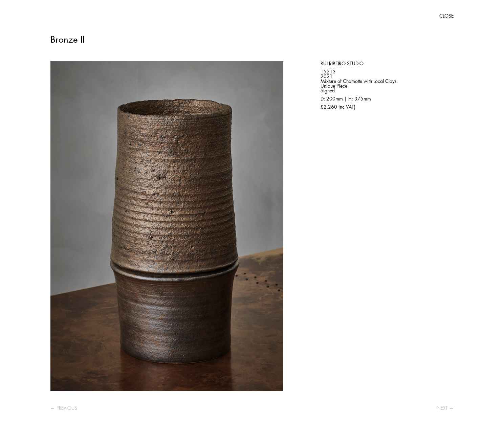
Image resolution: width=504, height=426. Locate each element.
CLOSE (446, 16)
